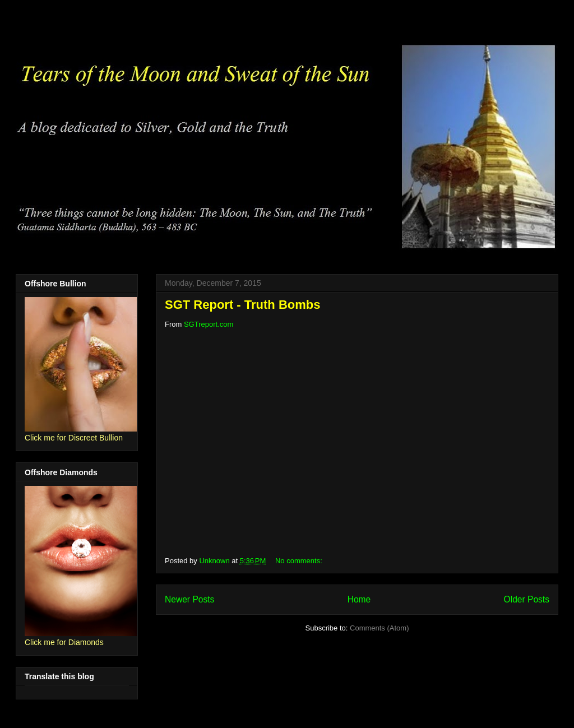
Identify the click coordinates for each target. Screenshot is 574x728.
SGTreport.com (209, 324)
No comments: (300, 561)
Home (359, 599)
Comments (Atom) (379, 628)
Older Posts (527, 599)
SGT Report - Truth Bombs (242, 305)
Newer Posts (189, 599)
